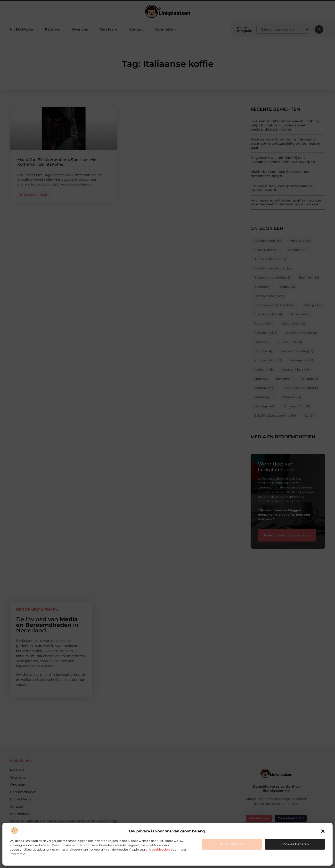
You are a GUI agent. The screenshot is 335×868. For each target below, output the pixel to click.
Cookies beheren (295, 844)
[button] (323, 831)
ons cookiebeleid (158, 849)
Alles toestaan (232, 844)
